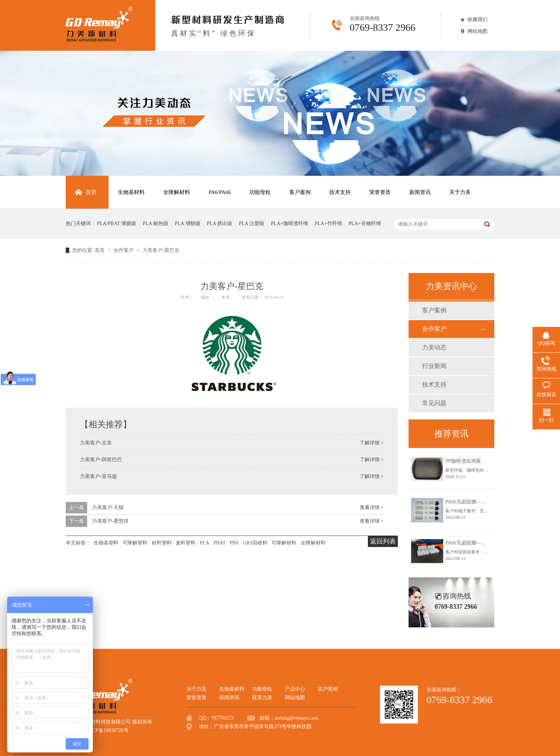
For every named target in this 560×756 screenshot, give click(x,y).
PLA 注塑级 (252, 223)
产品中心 (295, 689)
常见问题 (434, 403)
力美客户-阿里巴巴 (101, 460)
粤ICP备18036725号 (107, 730)
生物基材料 (232, 689)
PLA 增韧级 (188, 223)
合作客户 (124, 250)
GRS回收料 (255, 543)
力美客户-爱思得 (111, 521)
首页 (100, 250)
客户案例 (434, 310)
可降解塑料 (135, 543)
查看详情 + (372, 508)
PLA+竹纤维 (328, 223)
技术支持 (434, 385)
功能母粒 (262, 689)
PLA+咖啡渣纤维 (290, 223)
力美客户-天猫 (108, 508)
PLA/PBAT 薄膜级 (117, 223)
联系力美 (262, 698)
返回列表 (383, 541)
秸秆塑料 (162, 543)
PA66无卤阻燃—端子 (468, 502)
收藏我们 (477, 19)
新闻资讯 (229, 698)
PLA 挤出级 (219, 223)
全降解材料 (313, 543)
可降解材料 (284, 543)
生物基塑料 (106, 543)
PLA (205, 543)
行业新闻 (434, 366)
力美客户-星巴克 (161, 250)
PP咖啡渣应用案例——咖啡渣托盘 (483, 461)
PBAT (219, 543)
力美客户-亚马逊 (98, 476)
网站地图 (477, 31)
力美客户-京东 (96, 443)
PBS (234, 543)
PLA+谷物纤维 (365, 223)
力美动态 (434, 347)
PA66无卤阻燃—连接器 (471, 543)
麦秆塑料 (186, 543)
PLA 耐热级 (156, 223)
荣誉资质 (196, 698)
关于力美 (196, 689)
